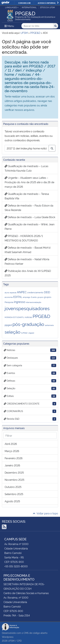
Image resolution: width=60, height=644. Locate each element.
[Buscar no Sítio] (37, 26)
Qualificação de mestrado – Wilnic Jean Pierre (30, 226)
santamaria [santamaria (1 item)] (49, 325)
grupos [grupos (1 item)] (40, 297)
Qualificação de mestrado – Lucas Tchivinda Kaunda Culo (26, 168)
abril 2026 (11, 444)
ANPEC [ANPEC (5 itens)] (22, 292)
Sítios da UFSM (47, 7)
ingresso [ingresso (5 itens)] (20, 302)
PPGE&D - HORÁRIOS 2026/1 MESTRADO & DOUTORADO (24, 238)
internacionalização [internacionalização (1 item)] (34, 302)
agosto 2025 (12, 501)
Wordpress (8, 637)
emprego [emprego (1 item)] (27, 297)
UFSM (11, 641)
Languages (11, 7)
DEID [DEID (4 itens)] (47, 292)
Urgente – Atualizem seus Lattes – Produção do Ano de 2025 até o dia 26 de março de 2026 (29, 182)
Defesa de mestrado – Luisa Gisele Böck (30, 217)
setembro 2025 (14, 494)
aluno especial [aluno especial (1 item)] (10, 293)
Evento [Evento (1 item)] (34, 297)
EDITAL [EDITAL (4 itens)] (18, 297)
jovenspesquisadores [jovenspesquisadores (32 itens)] (27, 308)
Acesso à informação (48, 3)
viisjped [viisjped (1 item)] (31, 333)
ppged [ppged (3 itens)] (8, 325)
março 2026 (12, 451)
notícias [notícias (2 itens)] (28, 317)
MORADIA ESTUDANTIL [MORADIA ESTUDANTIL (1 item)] (14, 317)
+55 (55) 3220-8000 (16, 566)
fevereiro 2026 (14, 458)
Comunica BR (24, 3)
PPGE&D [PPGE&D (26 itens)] (41, 316)
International (29, 7)
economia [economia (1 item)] (9, 297)
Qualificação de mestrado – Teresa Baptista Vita (27, 196)
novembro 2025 (14, 480)
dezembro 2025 (14, 472)
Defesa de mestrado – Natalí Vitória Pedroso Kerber (27, 261)
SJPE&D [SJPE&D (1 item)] (24, 333)
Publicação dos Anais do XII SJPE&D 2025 (28, 273)
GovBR (5, 3)
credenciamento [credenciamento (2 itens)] (35, 292)
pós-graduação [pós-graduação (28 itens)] (28, 324)
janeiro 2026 (12, 465)
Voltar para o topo (46, 513)
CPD (19, 641)
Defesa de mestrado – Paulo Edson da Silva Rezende (29, 208)
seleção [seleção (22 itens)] (12, 332)
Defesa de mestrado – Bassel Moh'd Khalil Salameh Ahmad (28, 250)
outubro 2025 (13, 487)
